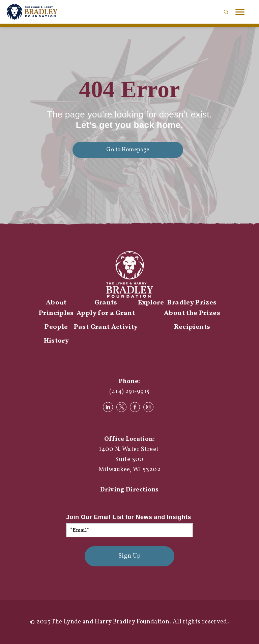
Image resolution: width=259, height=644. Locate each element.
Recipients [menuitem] (192, 327)
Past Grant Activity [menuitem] (106, 327)
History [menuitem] (56, 341)
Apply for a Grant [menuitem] (106, 313)
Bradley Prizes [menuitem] (192, 303)
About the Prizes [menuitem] (192, 313)
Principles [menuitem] (56, 313)
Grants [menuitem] (106, 303)
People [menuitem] (56, 327)
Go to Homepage (128, 150)
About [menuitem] (56, 303)
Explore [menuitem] (151, 303)
